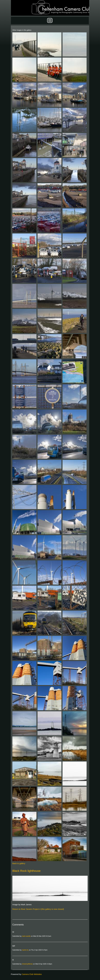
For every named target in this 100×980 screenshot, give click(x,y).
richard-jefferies (27, 964)
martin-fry (25, 950)
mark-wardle (26, 936)
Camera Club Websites (32, 974)
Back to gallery (19, 863)
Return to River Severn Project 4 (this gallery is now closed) (38, 909)
